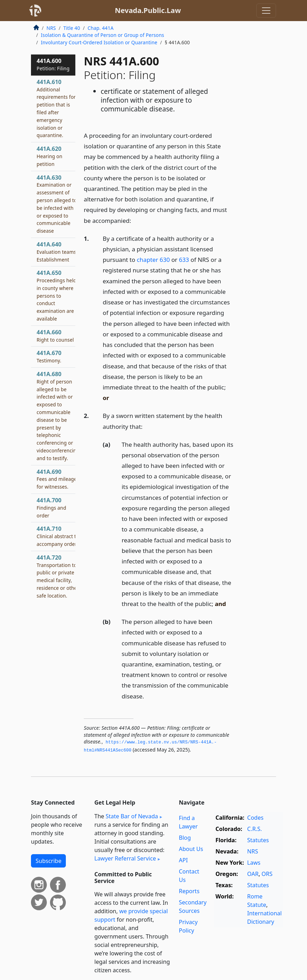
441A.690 (57, 479)
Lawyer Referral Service (125, 858)
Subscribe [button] (48, 861)
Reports (189, 891)
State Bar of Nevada (132, 816)
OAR (253, 874)
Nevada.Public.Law (148, 10)
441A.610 (56, 108)
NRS (51, 28)
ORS (267, 874)
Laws (254, 863)
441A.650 (57, 295)
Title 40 (72, 28)
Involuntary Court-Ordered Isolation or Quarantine (99, 42)
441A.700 (51, 508)
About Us (191, 849)
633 (184, 260)
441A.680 (58, 416)
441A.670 (49, 356)
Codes (255, 818)
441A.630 (57, 204)
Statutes (258, 840)
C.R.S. (255, 829)
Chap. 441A (101, 28)
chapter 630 (153, 260)
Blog (185, 838)
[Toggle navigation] (266, 11)
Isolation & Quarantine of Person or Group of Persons (102, 35)
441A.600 (53, 64)
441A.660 (55, 336)
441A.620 (49, 156)
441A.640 (57, 252)
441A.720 (58, 576)
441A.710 (58, 536)
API (183, 860)
